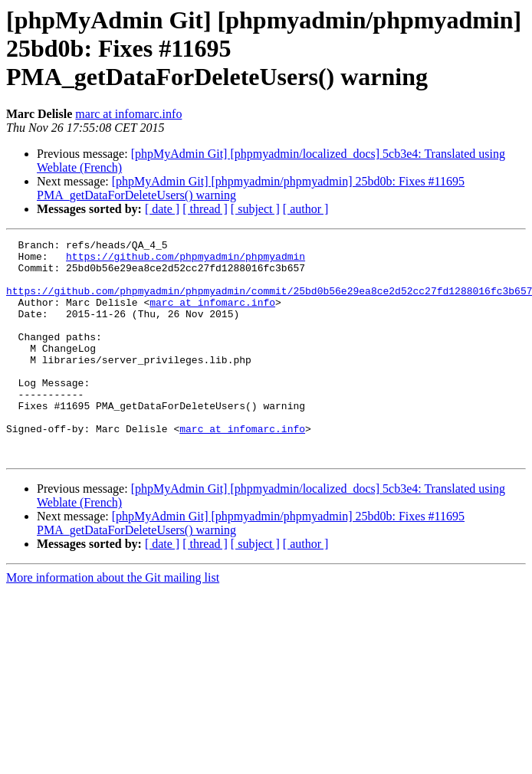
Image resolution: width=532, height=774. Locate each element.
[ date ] (162, 209)
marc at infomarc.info (128, 114)
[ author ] (306, 209)
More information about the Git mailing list (113, 621)
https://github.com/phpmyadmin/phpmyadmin (186, 261)
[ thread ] (205, 209)
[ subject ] (255, 209)
